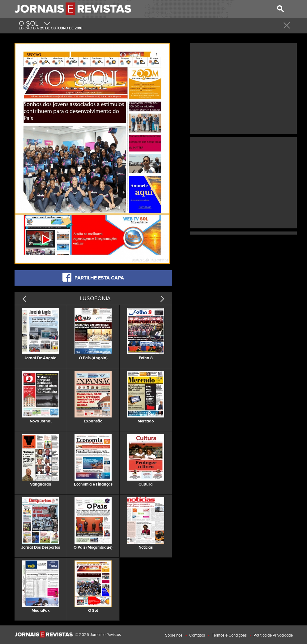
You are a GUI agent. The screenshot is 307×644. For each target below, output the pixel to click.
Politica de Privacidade (273, 635)
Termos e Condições (229, 635)
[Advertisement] (243, 88)
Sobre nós (174, 635)
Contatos (197, 635)
